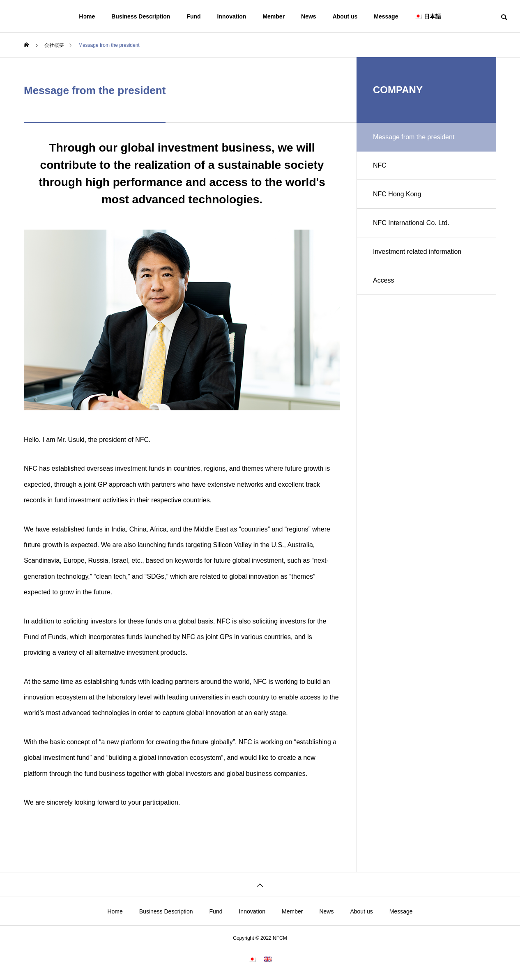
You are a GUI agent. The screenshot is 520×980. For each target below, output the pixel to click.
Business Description (166, 911)
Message (386, 16)
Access (384, 280)
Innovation (232, 16)
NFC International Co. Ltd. (411, 223)
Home (115, 911)
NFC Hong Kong (397, 194)
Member (274, 16)
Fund (193, 16)
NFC (380, 165)
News (309, 16)
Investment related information (417, 252)
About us (345, 16)
